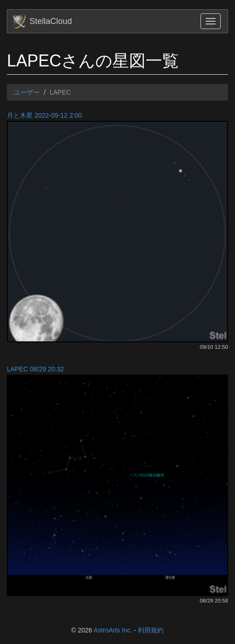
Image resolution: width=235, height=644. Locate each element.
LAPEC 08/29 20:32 (35, 369)
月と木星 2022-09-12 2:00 (44, 115)
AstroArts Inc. (113, 630)
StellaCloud (51, 21)
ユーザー (27, 92)
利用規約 (151, 630)
